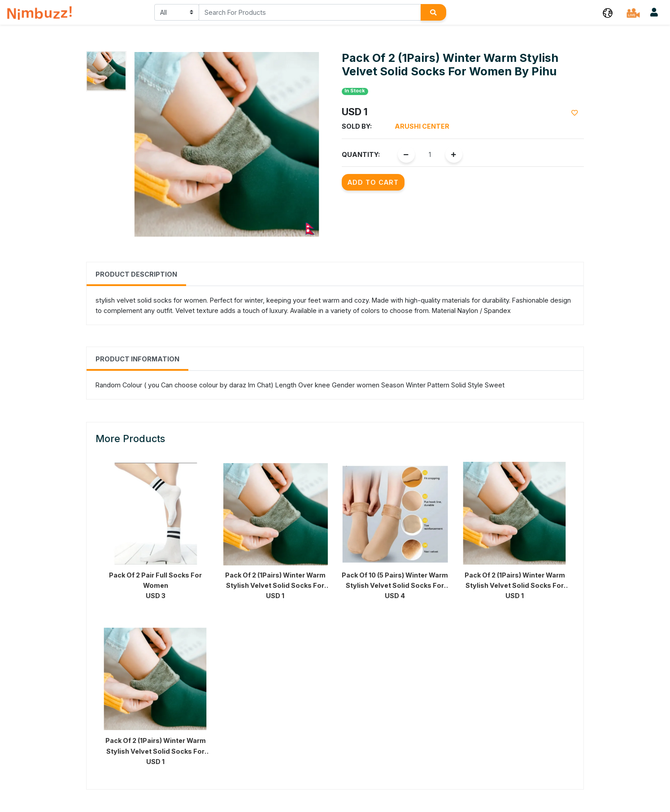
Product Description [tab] (136, 274)
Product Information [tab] (137, 359)
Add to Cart (373, 182)
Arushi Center (422, 126)
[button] (608, 12)
